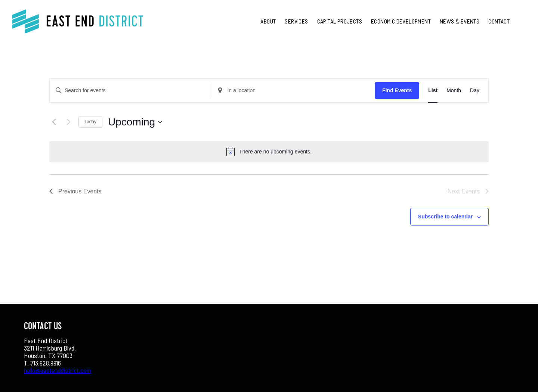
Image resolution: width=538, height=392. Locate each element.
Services (296, 21)
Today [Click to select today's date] (90, 122)
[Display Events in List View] (433, 91)
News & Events (460, 21)
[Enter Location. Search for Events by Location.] (293, 91)
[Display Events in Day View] (475, 91)
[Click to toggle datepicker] (135, 122)
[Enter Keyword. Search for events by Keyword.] (131, 91)
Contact (499, 21)
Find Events (397, 90)
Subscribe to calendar (445, 217)
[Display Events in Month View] (454, 91)
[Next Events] (68, 122)
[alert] (275, 152)
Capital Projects (340, 21)
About (268, 21)
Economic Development (401, 21)
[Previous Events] (54, 122)
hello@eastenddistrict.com (58, 370)
